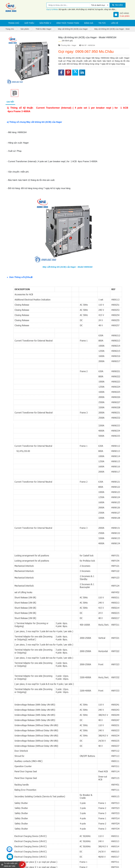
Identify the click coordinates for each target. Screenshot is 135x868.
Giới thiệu (29, 23)
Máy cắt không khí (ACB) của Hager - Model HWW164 (67, 267)
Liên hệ (115, 23)
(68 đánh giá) (67, 41)
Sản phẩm (44, 23)
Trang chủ (14, 23)
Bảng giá (89, 23)
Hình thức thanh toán (68, 23)
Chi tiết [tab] (10, 102)
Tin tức (102, 23)
